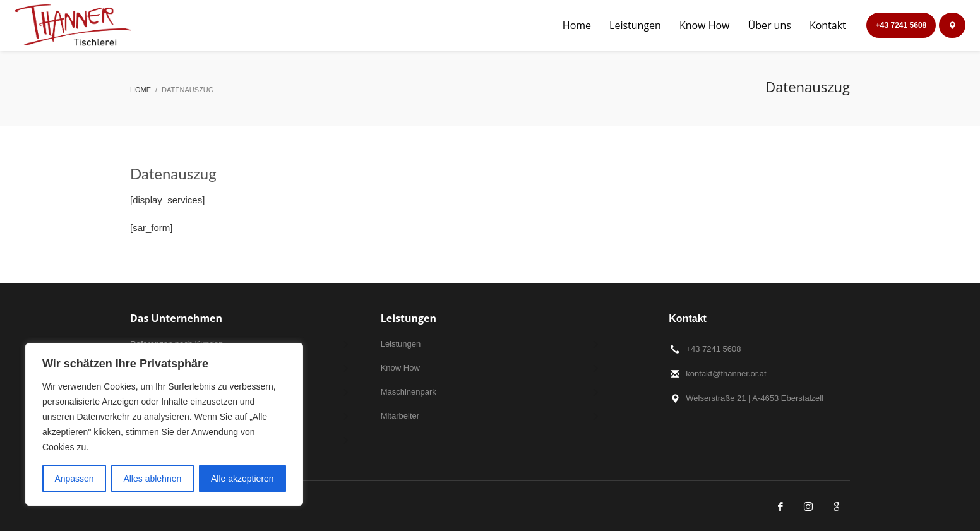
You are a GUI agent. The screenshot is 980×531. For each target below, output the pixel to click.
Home (140, 90)
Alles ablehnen (152, 479)
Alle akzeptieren (242, 479)
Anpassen (74, 479)
